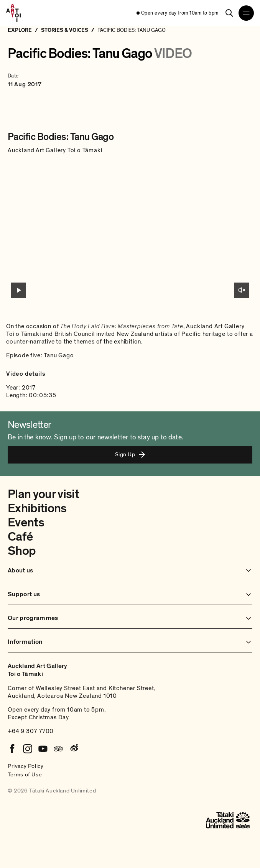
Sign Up (130, 454)
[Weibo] (74, 749)
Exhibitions (37, 508)
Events (26, 523)
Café (20, 537)
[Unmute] (242, 290)
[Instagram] (28, 749)
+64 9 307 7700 (31, 731)
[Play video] (18, 290)
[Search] (229, 13)
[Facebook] (12, 749)
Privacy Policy (26, 766)
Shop (22, 551)
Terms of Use (25, 774)
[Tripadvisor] (58, 749)
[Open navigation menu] (246, 13)
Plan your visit (43, 494)
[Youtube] (43, 749)
